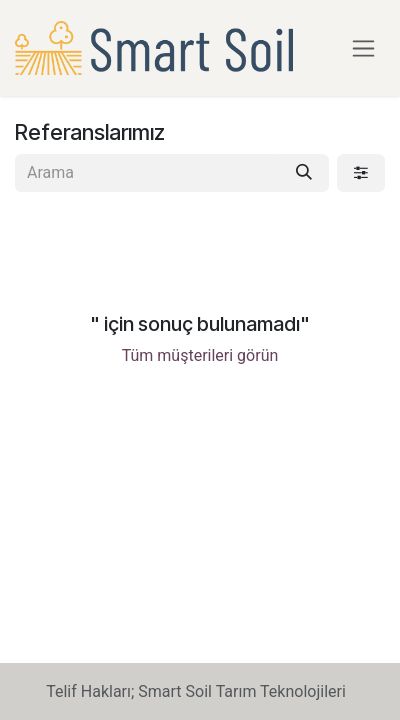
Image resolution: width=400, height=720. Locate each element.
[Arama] (304, 173)
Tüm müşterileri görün (200, 355)
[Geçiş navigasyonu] (363, 48)
